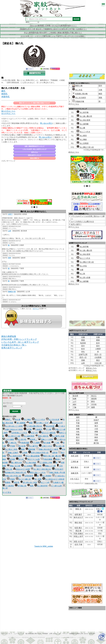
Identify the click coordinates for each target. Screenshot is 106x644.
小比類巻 (98, 357)
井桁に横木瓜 (42, 436)
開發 (83, 340)
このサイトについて (6, 634)
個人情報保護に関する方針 (33, 634)
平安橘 (11, 446)
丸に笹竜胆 (83, 143)
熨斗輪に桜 (21, 486)
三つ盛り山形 (55, 486)
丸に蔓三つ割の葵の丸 (41, 469)
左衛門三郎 (83, 354)
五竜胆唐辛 (28, 476)
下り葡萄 (35, 443)
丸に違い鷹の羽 (84, 116)
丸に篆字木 (32, 446)
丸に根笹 (82, 136)
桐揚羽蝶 (30, 449)
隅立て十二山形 (32, 459)
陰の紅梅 (21, 446)
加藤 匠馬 (75, 473)
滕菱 (29, 423)
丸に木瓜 (77, 90)
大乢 (78, 432)
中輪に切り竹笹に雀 (12, 476)
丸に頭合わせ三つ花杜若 (53, 479)
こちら (76, 104)
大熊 (100, 90)
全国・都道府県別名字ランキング (35, 146)
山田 (83, 363)
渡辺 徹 (78, 531)
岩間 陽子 (78, 515)
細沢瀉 (15, 482)
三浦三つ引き (46, 446)
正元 (78, 420)
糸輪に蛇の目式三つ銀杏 (47, 449)
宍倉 (96, 434)
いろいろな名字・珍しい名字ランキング (35, 149)
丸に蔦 (81, 274)
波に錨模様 (20, 423)
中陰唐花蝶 (23, 443)
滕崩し (57, 459)
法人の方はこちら (8, 113)
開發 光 (78, 509)
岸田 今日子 (78, 542)
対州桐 (11, 459)
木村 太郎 (75, 456)
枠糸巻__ (32, 439)
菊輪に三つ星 (49, 466)
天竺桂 (94, 404)
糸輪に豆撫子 (12, 453)
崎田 (100, 94)
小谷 (96, 429)
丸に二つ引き (38, 420)
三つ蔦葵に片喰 (45, 463)
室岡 (96, 423)
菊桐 (21, 449)
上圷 (75, 402)
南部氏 (4, 94)
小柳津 (98, 349)
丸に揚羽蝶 (83, 124)
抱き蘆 (16, 420)
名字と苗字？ (76, 224)
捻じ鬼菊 (37, 479)
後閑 (93, 407)
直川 (78, 437)
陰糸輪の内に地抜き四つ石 (14, 473)
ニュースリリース (19, 634)
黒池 (78, 443)
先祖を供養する (35, 158)
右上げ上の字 (56, 423)
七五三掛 (98, 363)
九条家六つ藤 (57, 482)
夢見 (93, 402)
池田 (78, 417)
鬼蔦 (30, 486)
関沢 (78, 440)
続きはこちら (74, 152)
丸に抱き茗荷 (83, 120)
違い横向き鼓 (15, 463)
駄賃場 (83, 343)
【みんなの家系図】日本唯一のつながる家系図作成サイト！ (53, 26)
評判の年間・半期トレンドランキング (19, 339)
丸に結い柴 (59, 446)
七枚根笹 (37, 429)
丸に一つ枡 (44, 482)
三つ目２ (60, 426)
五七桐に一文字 (41, 423)
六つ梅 (47, 429)
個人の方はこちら (8, 111)
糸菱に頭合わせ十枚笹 (13, 429)
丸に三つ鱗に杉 (23, 479)
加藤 (78, 429)
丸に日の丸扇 (53, 420)
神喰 (96, 432)
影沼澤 (75, 396)
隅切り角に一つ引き (36, 473)
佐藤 (83, 337)
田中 (100, 86)
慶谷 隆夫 (75, 467)
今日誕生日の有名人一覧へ (14, 345)
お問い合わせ (53, 634)
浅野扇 (53, 453)
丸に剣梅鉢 (27, 466)
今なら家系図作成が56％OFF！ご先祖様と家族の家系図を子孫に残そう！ (53, 33)
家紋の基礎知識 (9, 336)
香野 (10, 258)
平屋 (78, 423)
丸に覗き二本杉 (10, 449)
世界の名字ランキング (35, 155)
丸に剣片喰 (83, 112)
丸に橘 (81, 128)
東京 (98, 360)
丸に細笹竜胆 (28, 436)
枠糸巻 (37, 466)
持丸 (83, 352)
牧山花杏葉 (49, 426)
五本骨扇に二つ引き (18, 433)
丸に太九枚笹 (79, 98)
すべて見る (7, 492)
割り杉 (20, 459)
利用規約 (45, 634)
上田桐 (23, 453)
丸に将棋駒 (45, 476)
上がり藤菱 (8, 439)
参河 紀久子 (78, 517)
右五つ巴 (33, 433)
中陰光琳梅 (46, 459)
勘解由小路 (12, 292)
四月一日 (98, 354)
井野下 (10, 214)
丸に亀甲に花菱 (57, 436)
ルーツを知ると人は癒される (82, 221)
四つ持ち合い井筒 (29, 482)
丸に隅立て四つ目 (85, 147)
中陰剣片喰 (78, 101)
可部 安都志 (78, 534)
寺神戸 (96, 420)
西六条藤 (46, 443)
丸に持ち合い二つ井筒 (13, 426)
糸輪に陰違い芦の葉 (56, 473)
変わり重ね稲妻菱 (31, 456)
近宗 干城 (78, 544)
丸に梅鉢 (26, 420)
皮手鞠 (28, 429)
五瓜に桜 (7, 469)
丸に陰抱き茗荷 (14, 456)
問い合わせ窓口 (46, 123)
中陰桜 (11, 479)
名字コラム (35, 152)
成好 (75, 404)
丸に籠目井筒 (41, 486)
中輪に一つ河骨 (46, 439)
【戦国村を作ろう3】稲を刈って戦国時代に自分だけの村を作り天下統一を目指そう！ (53, 29)
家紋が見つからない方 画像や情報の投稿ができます (34, 103)
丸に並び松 (21, 439)
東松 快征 (78, 523)
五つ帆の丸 (11, 443)
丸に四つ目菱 (83, 277)
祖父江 (94, 396)
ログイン (36, 309)
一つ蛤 (55, 443)
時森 (78, 434)
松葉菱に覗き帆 (80, 94)
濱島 (100, 98)
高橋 (83, 360)
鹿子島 (96, 443)
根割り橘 (79, 86)
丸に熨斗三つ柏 (13, 436)
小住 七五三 (75, 479)
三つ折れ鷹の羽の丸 (33, 426)
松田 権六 (78, 528)
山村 (10, 231)
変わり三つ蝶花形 (47, 433)
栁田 (96, 440)
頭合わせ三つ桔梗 (21, 469)
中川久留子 (58, 469)
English (92, 634)
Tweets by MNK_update (44, 546)
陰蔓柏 (6, 482)
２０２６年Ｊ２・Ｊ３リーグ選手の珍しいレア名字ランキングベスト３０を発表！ (53, 36)
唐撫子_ (7, 420)
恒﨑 (75, 399)
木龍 (78, 426)
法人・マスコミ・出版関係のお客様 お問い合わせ (73, 634)
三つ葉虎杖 (8, 486)
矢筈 (60, 466)
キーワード (7, 403)
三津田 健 (75, 462)
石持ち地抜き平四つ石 (38, 453)
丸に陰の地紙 (29, 463)
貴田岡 (94, 399)
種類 (5, 406)
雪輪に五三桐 (14, 466)
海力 (96, 426)
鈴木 (98, 343)
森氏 (3, 91)
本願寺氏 (5, 97)
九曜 (80, 270)
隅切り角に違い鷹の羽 (51, 456)
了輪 (75, 407)
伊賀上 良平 (78, 536)
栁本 (96, 437)
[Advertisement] (34, 179)
